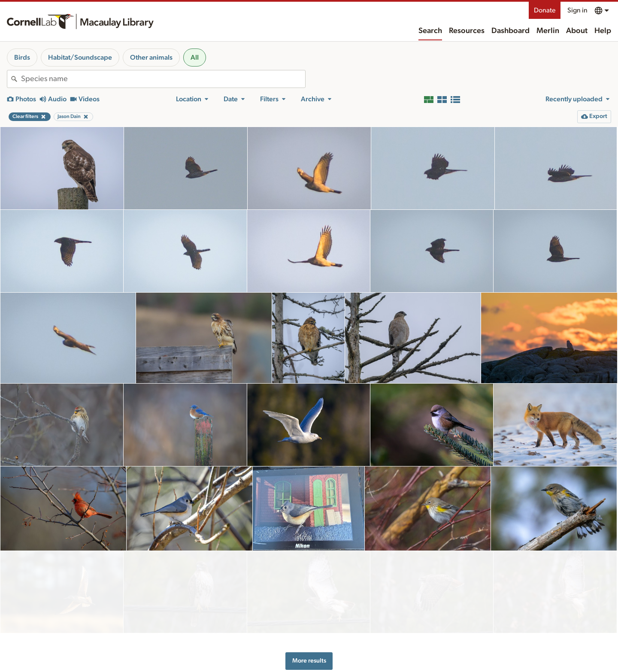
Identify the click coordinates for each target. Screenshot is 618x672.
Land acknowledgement (456, 664)
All (195, 58)
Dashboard (510, 31)
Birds (22, 58)
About (577, 31)
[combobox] (163, 79)
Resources (467, 31)
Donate (545, 10)
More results (309, 619)
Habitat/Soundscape (80, 58)
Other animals (151, 58)
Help (603, 31)
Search (430, 31)
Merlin (548, 31)
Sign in (577, 10)
